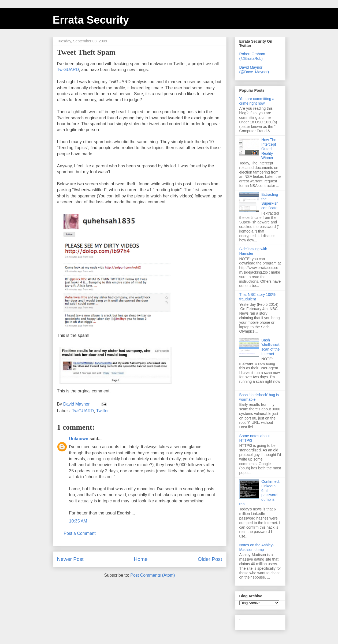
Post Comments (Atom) (153, 575)
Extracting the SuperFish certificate (270, 201)
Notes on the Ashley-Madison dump (257, 547)
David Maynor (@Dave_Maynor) (254, 70)
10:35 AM (78, 521)
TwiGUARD (68, 70)
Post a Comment (80, 533)
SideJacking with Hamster (253, 251)
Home (141, 559)
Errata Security (91, 20)
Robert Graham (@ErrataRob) (252, 56)
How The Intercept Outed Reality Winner (269, 149)
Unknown (79, 439)
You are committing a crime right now (257, 101)
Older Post (210, 559)
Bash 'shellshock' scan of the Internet (271, 347)
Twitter (103, 411)
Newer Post (70, 559)
